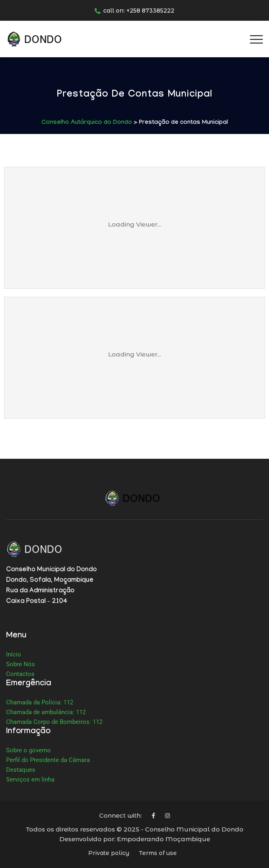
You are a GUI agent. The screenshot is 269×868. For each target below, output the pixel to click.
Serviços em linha (30, 779)
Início (14, 654)
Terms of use (158, 853)
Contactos (20, 674)
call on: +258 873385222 (134, 11)
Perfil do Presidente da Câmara (48, 760)
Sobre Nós (21, 664)
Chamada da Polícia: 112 (40, 702)
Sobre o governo (28, 750)
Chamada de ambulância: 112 (46, 712)
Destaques (21, 770)
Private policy (109, 853)
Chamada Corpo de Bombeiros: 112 (54, 722)
